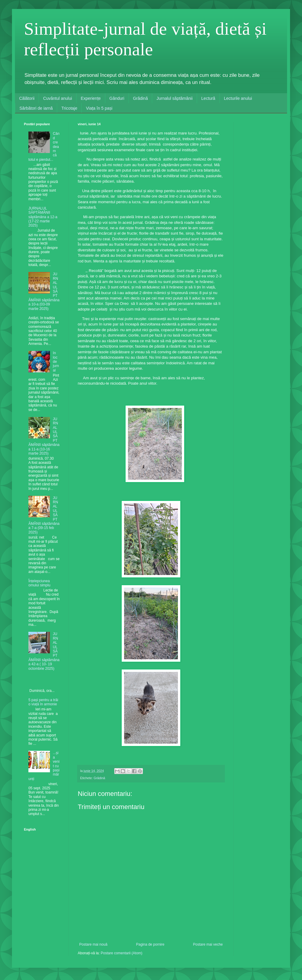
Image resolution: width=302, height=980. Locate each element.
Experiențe (91, 98)
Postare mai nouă (93, 944)
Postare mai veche (208, 944)
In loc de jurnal (56, 362)
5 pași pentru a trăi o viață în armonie (43, 702)
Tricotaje (69, 108)
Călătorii (27, 98)
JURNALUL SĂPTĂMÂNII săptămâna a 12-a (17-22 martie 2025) (43, 217)
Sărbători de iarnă (36, 108)
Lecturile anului (238, 98)
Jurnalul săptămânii (174, 98)
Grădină (141, 98)
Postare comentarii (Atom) (122, 953)
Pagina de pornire (150, 944)
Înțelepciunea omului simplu (39, 583)
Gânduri (117, 98)
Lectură (208, 98)
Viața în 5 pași (99, 108)
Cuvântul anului (58, 98)
